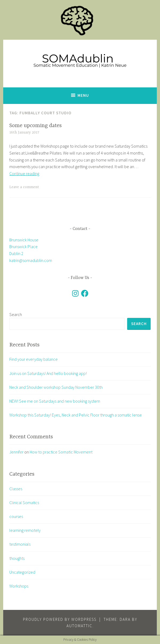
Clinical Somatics (24, 503)
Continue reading (24, 173)
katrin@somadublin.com (31, 260)
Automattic (79, 626)
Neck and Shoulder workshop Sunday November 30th (56, 387)
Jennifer (16, 452)
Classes (16, 489)
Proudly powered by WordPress (60, 619)
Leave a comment (24, 187)
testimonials (20, 544)
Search (16, 314)
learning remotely (25, 530)
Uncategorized (22, 572)
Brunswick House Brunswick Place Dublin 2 (24, 247)
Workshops (19, 586)
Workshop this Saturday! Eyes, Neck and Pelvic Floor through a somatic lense (76, 415)
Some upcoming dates (36, 126)
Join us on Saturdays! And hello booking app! (48, 373)
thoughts (17, 558)
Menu (83, 95)
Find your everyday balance (34, 359)
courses (16, 516)
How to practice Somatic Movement (61, 452)
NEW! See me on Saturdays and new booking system (55, 401)
